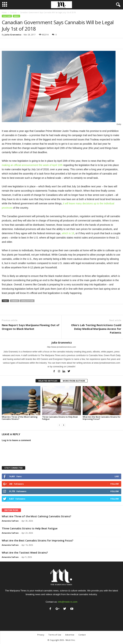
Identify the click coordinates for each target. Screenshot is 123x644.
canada (15, 301)
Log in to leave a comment (16, 440)
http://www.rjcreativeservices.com (62, 347)
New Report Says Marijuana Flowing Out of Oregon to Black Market (31, 327)
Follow (115, 484)
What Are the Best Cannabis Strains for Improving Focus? (102, 418)
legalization (27, 301)
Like (117, 476)
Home (4, 12)
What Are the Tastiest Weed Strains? (25, 553)
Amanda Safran (10, 521)
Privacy (41, 635)
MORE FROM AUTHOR (74, 381)
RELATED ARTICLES (48, 381)
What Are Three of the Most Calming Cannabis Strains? (20, 418)
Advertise (70, 635)
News (16, 16)
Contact (82, 635)
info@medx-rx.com (68, 602)
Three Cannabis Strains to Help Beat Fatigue (60, 418)
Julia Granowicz (13, 35)
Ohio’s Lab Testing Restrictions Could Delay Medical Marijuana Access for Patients (96, 329)
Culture (13, 12)
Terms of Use (55, 635)
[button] (117, 5)
